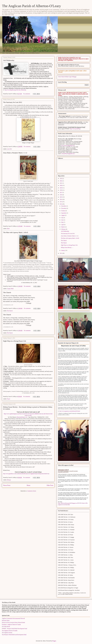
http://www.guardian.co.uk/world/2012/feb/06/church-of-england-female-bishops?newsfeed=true (26, 474)
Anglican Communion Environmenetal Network (13, 618)
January (63, 250)
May (62, 222)
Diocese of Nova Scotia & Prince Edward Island (13, 622)
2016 (61, 195)
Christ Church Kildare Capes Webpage (67, 77)
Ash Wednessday (9, 60)
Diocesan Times (6, 620)
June (62, 220)
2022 (61, 181)
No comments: (27, 94)
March (63, 227)
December (64, 206)
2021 (61, 183)
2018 (61, 190)
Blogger (54, 641)
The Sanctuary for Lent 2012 (13, 102)
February (64, 229)
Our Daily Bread (6, 626)
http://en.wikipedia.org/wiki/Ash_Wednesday (15, 90)
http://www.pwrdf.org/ (75, 129)
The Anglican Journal (7, 633)
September (64, 213)
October (63, 211)
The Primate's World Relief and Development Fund (14, 635)
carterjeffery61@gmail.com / (68, 154)
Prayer (9, 399)
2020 (61, 185)
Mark (8, 229)
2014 (61, 199)
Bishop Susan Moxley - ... (67, 248)
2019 (61, 188)
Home (28, 485)
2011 (61, 253)
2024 (61, 179)
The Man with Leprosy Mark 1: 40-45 (16, 232)
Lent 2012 (9, 149)
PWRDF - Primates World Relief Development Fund (14, 629)
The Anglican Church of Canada (10, 631)
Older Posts (50, 485)
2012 (61, 204)
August (63, 215)
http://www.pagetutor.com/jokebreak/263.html (70, 411)
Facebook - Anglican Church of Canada (11, 624)
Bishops (9, 480)
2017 (61, 192)
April (63, 225)
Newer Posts (7, 485)
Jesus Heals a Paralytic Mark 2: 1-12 (15, 153)
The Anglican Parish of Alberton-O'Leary (31, 6)
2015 (61, 197)
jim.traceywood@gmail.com (68, 145)
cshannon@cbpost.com (22, 417)
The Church (7, 292)
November (64, 208)
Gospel (9, 289)
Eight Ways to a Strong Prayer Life (15, 341)
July (62, 218)
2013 (61, 202)
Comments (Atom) (31, 491)
